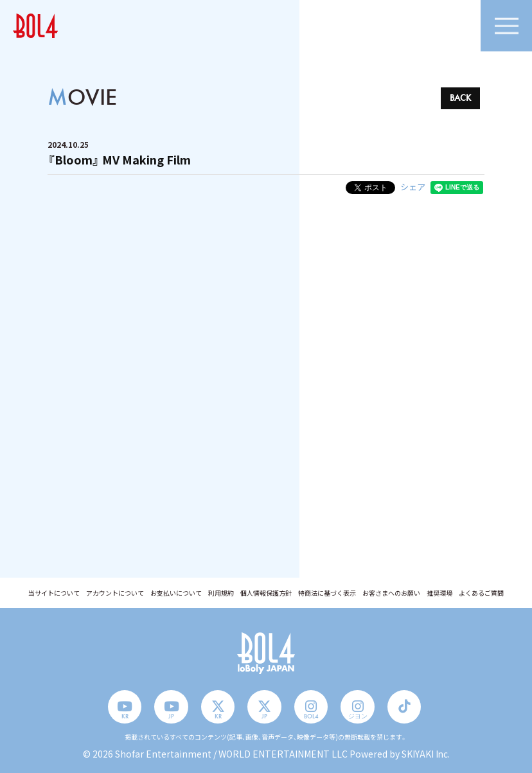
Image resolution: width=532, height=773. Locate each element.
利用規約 (221, 593)
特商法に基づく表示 (327, 593)
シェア (413, 187)
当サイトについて (54, 593)
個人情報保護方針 (266, 593)
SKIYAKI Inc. (425, 754)
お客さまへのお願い (391, 593)
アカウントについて (115, 593)
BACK (460, 98)
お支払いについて (176, 593)
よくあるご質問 (481, 593)
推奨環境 (439, 593)
